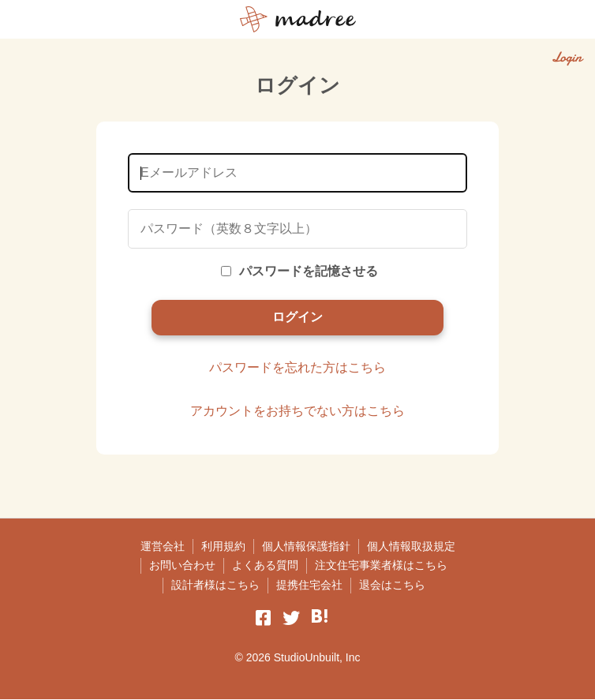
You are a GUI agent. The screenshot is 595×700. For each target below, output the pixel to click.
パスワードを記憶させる (299, 271)
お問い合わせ (182, 566)
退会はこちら (392, 585)
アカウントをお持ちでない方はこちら (297, 412)
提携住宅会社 (309, 585)
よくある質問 (265, 566)
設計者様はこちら (215, 585)
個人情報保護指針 (306, 546)
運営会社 (163, 546)
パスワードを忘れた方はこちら (297, 367)
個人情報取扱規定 (411, 546)
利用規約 (223, 546)
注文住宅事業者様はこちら (381, 566)
